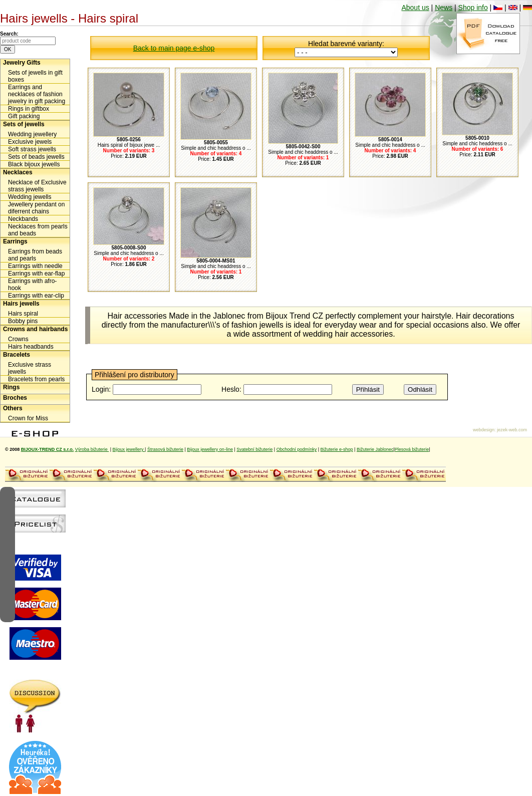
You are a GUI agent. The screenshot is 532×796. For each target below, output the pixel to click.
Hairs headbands (31, 347)
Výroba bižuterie (92, 449)
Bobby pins (23, 321)
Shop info (473, 8)
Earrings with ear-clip (36, 296)
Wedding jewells (30, 197)
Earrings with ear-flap (36, 274)
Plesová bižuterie (412, 449)
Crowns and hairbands (35, 329)
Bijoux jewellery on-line (210, 449)
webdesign (484, 430)
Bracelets (17, 355)
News (444, 8)
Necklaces (18, 172)
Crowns (18, 339)
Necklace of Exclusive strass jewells (37, 186)
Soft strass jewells (32, 149)
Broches (15, 398)
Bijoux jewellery (129, 449)
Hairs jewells (21, 304)
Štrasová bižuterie (165, 449)
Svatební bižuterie (254, 449)
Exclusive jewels (30, 142)
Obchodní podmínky (297, 449)
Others (13, 408)
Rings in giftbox (29, 109)
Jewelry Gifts (22, 63)
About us (415, 8)
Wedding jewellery (32, 134)
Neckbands (23, 219)
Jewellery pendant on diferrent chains (36, 208)
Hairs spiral (23, 314)
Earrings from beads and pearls (35, 255)
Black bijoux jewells (34, 164)
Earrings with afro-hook (32, 285)
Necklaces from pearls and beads (38, 230)
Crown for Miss (28, 418)
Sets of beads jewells (36, 157)
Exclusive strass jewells (30, 368)
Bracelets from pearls (36, 379)
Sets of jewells (24, 124)
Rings (11, 387)
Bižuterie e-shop (337, 449)
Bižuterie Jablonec (375, 449)
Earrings (15, 241)
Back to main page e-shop (174, 48)
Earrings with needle (35, 266)
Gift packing (24, 116)
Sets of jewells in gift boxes (35, 76)
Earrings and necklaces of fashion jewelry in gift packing (37, 94)
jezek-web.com (512, 430)
